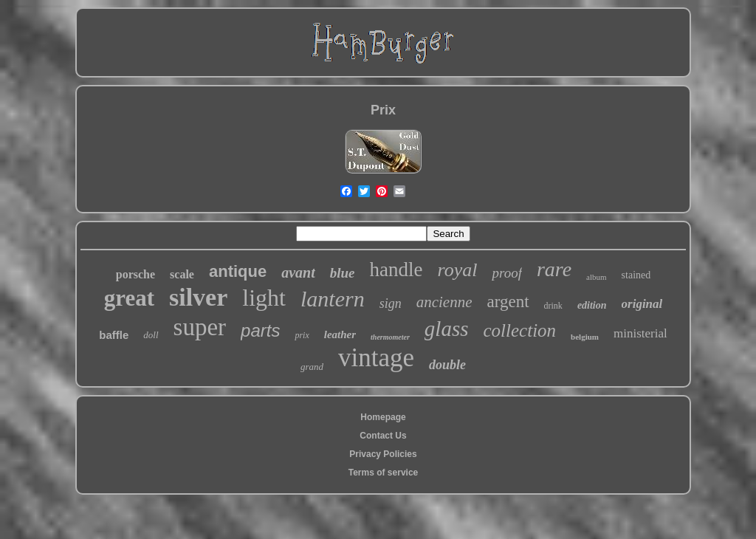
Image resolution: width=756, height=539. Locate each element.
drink (553, 306)
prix (302, 335)
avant (298, 272)
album (597, 277)
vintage (376, 358)
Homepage (383, 417)
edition (592, 305)
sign (391, 303)
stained (636, 275)
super (200, 327)
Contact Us (383, 436)
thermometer (390, 337)
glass (447, 329)
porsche (135, 274)
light (264, 298)
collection (520, 330)
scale (182, 274)
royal (458, 270)
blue (343, 273)
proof (506, 273)
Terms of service (384, 473)
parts (260, 330)
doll (151, 335)
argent (508, 302)
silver (198, 297)
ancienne (444, 302)
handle (396, 269)
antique (238, 271)
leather (340, 334)
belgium (585, 337)
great (129, 298)
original (642, 304)
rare (554, 269)
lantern (333, 299)
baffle (114, 335)
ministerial (640, 333)
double (447, 365)
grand (312, 367)
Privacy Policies (383, 454)
